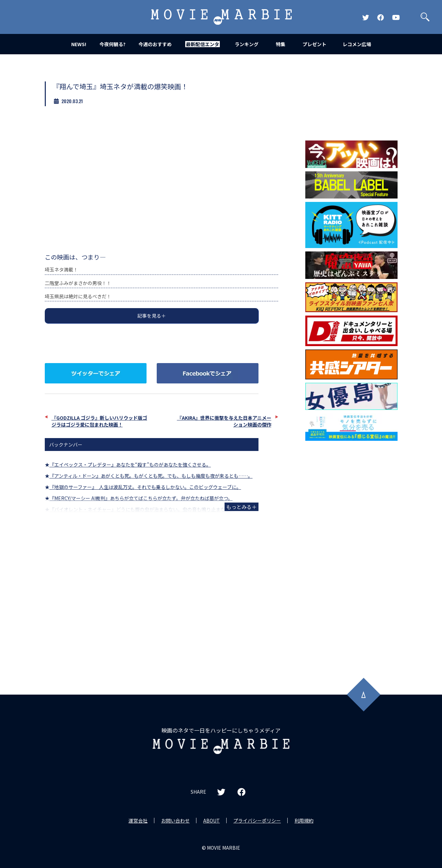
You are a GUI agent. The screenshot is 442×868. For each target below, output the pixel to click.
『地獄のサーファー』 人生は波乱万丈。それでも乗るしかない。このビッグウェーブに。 (145, 487)
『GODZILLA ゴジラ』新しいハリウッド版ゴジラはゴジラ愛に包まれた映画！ (99, 421)
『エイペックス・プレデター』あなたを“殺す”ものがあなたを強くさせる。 (130, 465)
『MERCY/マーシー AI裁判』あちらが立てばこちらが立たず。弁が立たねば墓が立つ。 (141, 498)
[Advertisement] (351, 553)
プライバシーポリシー (257, 820)
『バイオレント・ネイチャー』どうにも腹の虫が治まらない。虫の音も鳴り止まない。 (142, 509)
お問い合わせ (175, 820)
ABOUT (212, 820)
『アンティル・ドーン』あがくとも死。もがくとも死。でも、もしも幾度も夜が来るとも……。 (151, 476)
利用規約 (304, 820)
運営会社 (138, 820)
